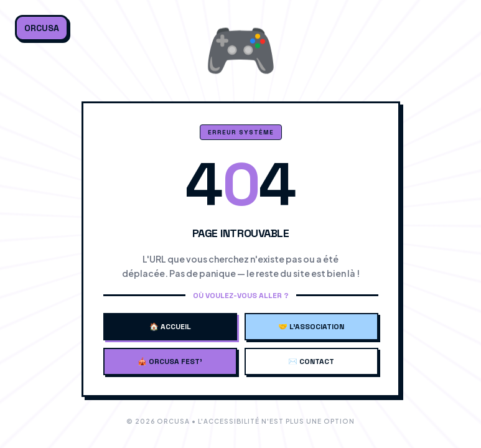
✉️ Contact (311, 362)
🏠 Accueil (170, 327)
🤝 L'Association (311, 327)
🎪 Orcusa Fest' (170, 362)
